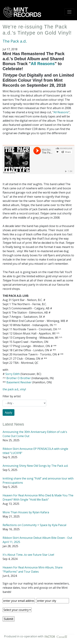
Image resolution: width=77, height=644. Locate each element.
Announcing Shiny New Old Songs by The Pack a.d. (35, 466)
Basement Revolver (19, 382)
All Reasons (43, 64)
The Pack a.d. (15, 41)
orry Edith (13, 374)
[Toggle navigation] (69, 12)
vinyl (23, 389)
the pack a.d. (11, 389)
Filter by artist (12, 396)
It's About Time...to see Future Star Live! (28, 555)
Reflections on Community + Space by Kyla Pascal (34, 525)
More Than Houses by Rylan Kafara (26, 512)
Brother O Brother (19, 378)
